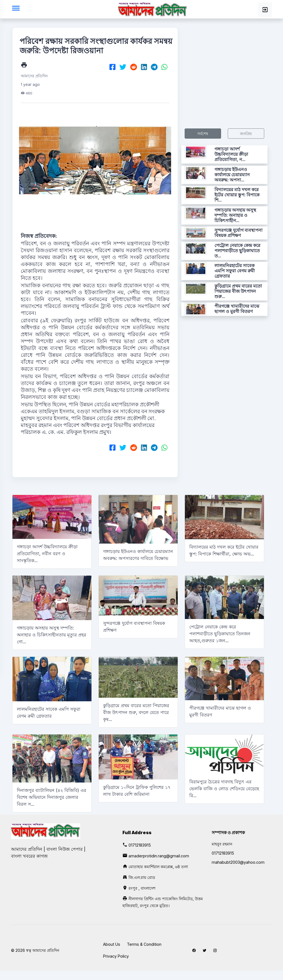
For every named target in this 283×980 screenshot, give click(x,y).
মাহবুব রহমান (222, 844)
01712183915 (140, 845)
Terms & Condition (144, 944)
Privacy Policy (116, 956)
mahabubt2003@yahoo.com (238, 862)
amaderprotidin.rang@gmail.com (159, 856)
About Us (112, 944)
